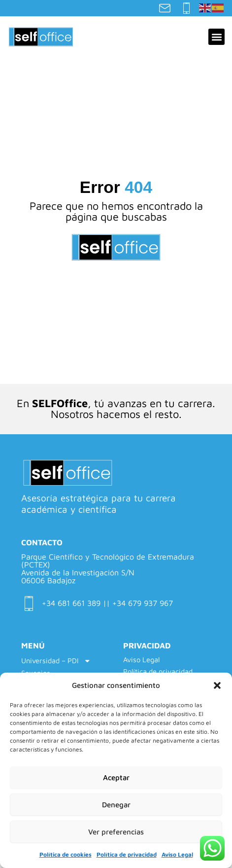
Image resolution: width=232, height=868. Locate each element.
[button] (217, 685)
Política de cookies (66, 854)
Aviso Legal (177, 854)
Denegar (116, 805)
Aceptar (116, 777)
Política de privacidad (127, 854)
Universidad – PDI (56, 661)
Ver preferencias (116, 832)
